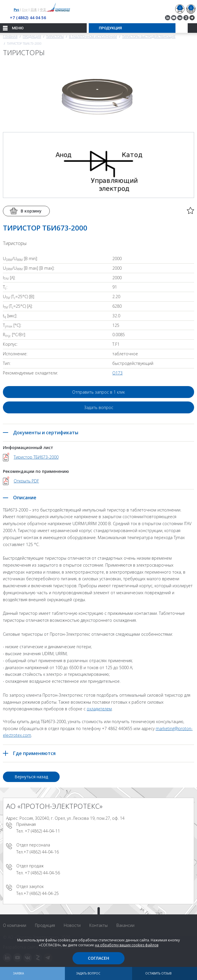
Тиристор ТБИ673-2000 (36, 457)
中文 (43, 9)
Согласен (98, 958)
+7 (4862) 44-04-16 (41, 852)
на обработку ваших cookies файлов (127, 945)
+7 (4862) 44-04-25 (41, 893)
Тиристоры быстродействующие (149, 36)
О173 (117, 373)
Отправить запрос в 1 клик (98, 392)
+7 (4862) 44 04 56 (28, 18)
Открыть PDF (26, 481)
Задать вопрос (99, 407)
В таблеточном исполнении (93, 36)
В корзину (31, 211)
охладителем (99, 709)
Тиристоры (55, 36)
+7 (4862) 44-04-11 (42, 831)
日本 (34, 9)
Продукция (32, 36)
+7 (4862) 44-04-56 (42, 873)
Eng (25, 9)
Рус (16, 9)
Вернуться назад (31, 777)
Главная (10, 36)
